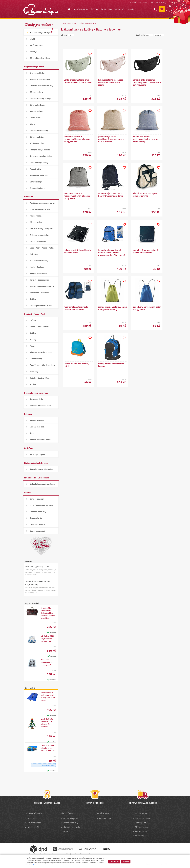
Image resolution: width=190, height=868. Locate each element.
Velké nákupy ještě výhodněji (37, 566)
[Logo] (41, 9)
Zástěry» (33, 52)
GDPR (66, 831)
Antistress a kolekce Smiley (41, 156)
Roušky (33, 384)
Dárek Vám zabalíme (81, 9)
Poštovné (95, 9)
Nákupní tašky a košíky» (40, 32)
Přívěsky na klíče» (37, 143)
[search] (155, 9)
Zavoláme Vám (120, 9)
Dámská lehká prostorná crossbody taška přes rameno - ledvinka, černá (147, 82)
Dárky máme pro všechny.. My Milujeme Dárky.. (38, 583)
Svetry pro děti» (36, 399)
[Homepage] (68, 9)
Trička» (33, 320)
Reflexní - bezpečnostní (39, 280)
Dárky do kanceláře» (38, 241)
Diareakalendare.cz (143, 818)
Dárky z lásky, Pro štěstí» (40, 58)
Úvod (65, 23)
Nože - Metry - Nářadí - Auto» (42, 248)
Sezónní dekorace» (37, 427)
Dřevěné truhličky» (38, 73)
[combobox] (149, 35)
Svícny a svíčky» (36, 111)
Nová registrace (143, 2)
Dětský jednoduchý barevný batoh (77, 365)
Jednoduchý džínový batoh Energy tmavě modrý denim (111, 195)
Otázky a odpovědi (37, 531)
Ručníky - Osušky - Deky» (40, 378)
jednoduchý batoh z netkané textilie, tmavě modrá (145, 251)
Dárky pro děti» (36, 222)
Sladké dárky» (36, 118)
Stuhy (32, 433)
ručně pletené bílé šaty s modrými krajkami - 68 (47, 639)
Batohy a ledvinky (90, 23)
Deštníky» (34, 254)
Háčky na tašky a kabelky (40, 150)
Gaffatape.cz (140, 823)
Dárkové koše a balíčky (39, 131)
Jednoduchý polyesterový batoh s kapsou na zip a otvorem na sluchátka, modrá (112, 253)
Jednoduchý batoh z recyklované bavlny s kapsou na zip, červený (77, 139)
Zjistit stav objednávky (157, 2)
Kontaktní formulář (107, 818)
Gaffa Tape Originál (38, 454)
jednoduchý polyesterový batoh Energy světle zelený (113, 308)
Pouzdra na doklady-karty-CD (42, 286)
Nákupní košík (33, 827)
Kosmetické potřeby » (39, 175)
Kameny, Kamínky (37, 420)
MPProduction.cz (142, 827)
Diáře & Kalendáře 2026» (40, 209)
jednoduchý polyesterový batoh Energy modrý (147, 308)
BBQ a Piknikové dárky (39, 261)
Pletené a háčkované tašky (41, 406)
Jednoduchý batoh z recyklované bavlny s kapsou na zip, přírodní (111, 139)
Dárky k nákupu (36, 182)
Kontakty (131, 9)
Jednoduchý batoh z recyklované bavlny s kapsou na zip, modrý (146, 139)
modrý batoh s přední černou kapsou (111, 365)
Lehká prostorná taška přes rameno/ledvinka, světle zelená (78, 81)
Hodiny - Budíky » (37, 267)
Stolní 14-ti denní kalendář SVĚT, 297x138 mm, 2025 (48, 748)
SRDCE (33, 39)
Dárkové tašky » (36, 92)
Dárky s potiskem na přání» (41, 305)
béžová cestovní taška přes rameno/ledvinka (145, 195)
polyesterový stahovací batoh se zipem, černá (77, 251)
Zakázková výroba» (38, 524)
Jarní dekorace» (36, 45)
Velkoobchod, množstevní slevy (43, 484)
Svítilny (33, 299)
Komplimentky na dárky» (40, 79)
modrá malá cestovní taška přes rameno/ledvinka (76, 308)
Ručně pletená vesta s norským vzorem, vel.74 (47, 662)
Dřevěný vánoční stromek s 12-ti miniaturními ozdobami (47, 723)
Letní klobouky (36, 359)
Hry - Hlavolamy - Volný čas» (42, 229)
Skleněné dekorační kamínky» (42, 86)
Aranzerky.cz (140, 831)
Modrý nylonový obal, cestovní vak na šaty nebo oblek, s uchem (48, 696)
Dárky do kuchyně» (38, 105)
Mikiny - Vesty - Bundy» (40, 327)
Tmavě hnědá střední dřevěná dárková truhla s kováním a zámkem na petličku (48, 613)
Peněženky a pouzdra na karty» (43, 203)
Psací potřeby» (36, 216)
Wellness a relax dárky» (40, 235)
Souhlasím (126, 861)
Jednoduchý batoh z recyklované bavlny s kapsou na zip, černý (77, 196)
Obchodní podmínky (38, 512)
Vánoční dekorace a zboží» (41, 440)
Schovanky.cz (141, 835)
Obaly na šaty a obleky (39, 163)
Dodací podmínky (71, 823)
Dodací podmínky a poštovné (41, 505)
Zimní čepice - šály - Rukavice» (42, 365)
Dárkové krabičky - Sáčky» (41, 99)
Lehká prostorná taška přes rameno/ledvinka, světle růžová (111, 82)
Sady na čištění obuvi (38, 273)
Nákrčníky (34, 372)
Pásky (32, 346)
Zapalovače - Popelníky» (40, 293)
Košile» (33, 333)
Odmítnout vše (114, 861)
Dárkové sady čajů (37, 137)
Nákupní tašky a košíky (75, 23)
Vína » (32, 124)
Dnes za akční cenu (37, 188)
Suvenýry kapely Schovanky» (42, 469)
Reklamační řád (36, 518)
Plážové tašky (35, 169)
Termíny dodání (106, 9)
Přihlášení (133, 2)
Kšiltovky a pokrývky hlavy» (41, 352)
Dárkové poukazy (37, 499)
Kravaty (33, 340)
